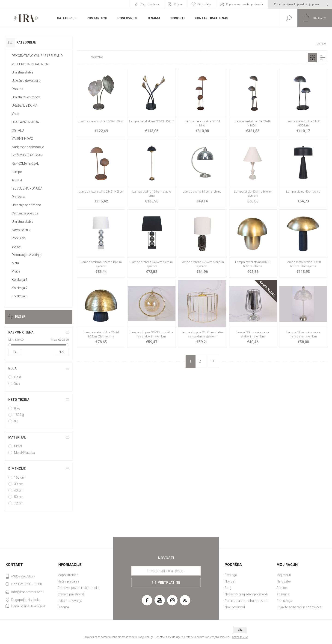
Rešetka (312, 57)
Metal (16, 263)
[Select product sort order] (135, 57)
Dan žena (18, 197)
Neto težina (19, 400)
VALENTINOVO (22, 139)
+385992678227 (23, 576)
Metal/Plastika (24, 453)
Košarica (283, 594)
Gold (18, 377)
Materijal (17, 437)
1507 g (19, 415)
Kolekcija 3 (20, 296)
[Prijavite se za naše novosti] (166, 571)
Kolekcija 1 (20, 280)
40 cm (19, 490)
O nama (63, 607)
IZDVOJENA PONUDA (27, 188)
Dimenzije (17, 469)
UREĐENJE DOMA (25, 105)
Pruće (16, 271)
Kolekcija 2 (20, 288)
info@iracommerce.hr (27, 592)
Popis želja (284, 601)
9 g (16, 421)
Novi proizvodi (235, 607)
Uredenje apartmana (26, 205)
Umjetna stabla (23, 72)
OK (240, 630)
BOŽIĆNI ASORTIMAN (27, 155)
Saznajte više (240, 637)
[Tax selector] (300, 4)
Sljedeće (213, 361)
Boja (12, 368)
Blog (228, 588)
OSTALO (18, 130)
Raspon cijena (21, 332)
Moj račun (284, 575)
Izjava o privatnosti (71, 594)
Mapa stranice (68, 575)
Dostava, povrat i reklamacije (78, 588)
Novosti (230, 581)
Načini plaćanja (68, 581)
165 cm (20, 477)
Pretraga (231, 575)
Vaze (15, 114)
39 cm (19, 484)
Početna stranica (295, 43)
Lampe (17, 172)
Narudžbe (283, 581)
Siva (17, 383)
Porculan (18, 238)
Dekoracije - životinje (26, 255)
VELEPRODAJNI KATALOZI (31, 64)
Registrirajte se (150, 4)
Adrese (282, 588)
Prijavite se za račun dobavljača (299, 607)
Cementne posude (25, 213)
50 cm (19, 497)
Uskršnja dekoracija (26, 81)
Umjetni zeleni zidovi (26, 97)
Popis (323, 57)
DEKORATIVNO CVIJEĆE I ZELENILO (37, 56)
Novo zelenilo (22, 230)
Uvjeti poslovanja (70, 601)
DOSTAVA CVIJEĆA (25, 122)
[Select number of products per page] (83, 57)
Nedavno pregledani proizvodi (246, 594)
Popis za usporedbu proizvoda (245, 4)
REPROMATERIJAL (25, 164)
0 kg (17, 408)
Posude (17, 89)
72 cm (19, 503)
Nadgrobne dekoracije (28, 147)
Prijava (178, 4)
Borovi (17, 246)
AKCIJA (17, 180)
